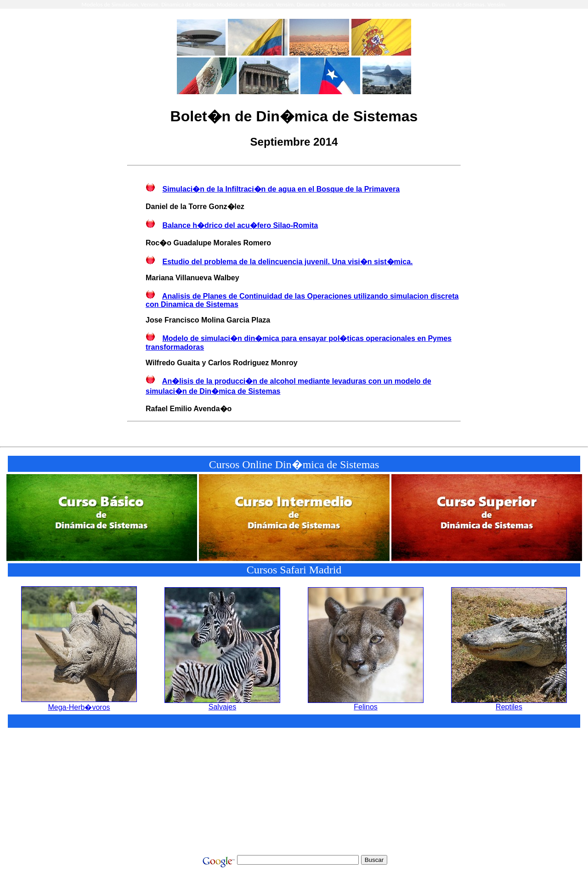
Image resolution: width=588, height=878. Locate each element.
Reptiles (509, 704)
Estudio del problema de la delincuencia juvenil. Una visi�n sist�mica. (287, 262)
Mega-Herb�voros (79, 703)
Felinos (366, 704)
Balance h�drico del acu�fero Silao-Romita (240, 225)
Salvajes (222, 704)
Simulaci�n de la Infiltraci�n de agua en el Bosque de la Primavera (281, 189)
